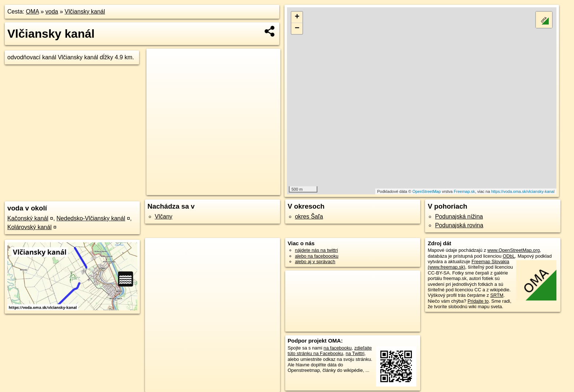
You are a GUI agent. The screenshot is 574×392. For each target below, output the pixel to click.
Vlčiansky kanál (85, 12)
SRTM (497, 295)
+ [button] (297, 17)
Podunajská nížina (459, 216)
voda (52, 12)
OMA (33, 12)
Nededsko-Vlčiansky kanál (91, 218)
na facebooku (338, 348)
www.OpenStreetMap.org (513, 250)
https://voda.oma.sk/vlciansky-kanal (523, 191)
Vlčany (164, 216)
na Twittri (355, 353)
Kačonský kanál (28, 218)
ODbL (509, 256)
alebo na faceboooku (317, 256)
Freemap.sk (465, 191)
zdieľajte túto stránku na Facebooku (330, 351)
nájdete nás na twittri (316, 250)
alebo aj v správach (315, 262)
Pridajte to (478, 301)
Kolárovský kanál (29, 227)
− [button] (297, 29)
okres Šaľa (309, 216)
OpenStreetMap (426, 191)
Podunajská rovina (459, 225)
